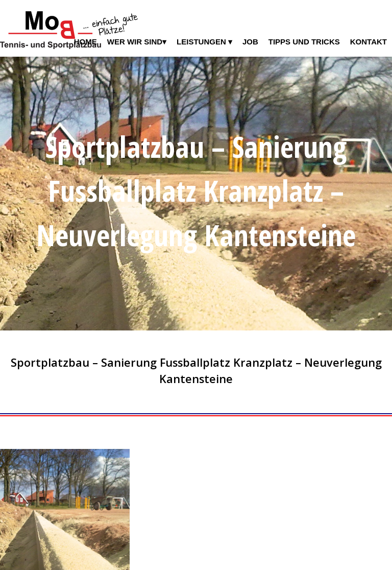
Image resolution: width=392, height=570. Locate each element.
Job (250, 42)
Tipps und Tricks (304, 42)
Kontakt (369, 42)
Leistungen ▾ (204, 42)
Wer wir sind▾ (137, 42)
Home (85, 42)
